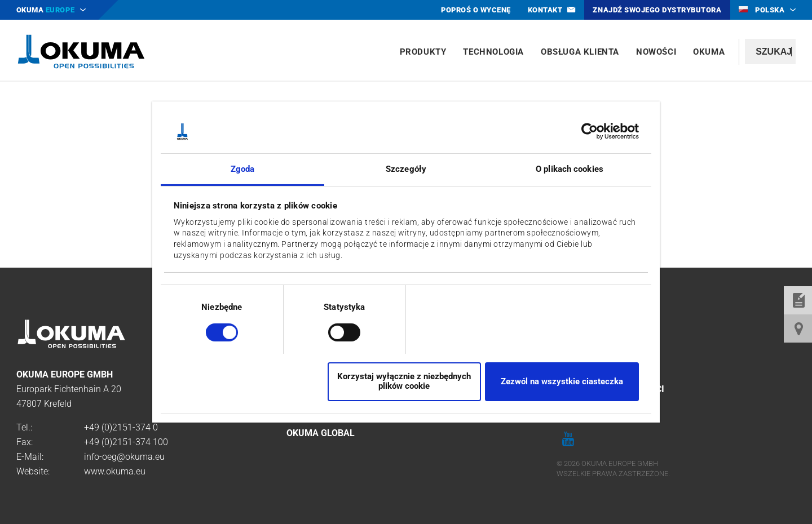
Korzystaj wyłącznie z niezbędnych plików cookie (404, 381)
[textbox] (770, 52)
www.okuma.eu (115, 471)
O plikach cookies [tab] (570, 169)
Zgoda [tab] (243, 169)
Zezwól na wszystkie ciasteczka (562, 381)
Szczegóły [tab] (406, 169)
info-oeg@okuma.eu (124, 457)
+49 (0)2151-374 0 (121, 427)
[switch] (335, 331)
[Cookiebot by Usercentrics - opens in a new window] (590, 131)
